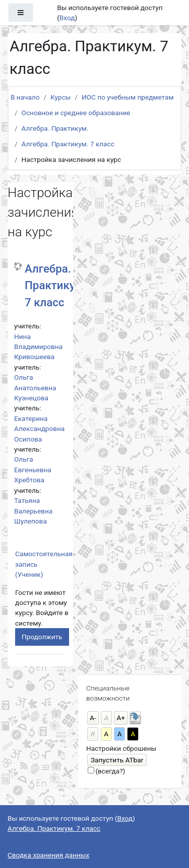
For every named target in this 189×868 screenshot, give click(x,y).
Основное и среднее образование (76, 113)
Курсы (60, 97)
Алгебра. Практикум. (55, 128)
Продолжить (42, 637)
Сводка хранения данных (48, 855)
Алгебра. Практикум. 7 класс (68, 144)
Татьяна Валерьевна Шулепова (33, 511)
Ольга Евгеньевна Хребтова (33, 469)
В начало (25, 97)
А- (93, 718)
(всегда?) (110, 771)
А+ (121, 718)
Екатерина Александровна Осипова (39, 429)
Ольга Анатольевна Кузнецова (35, 387)
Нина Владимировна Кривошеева (38, 347)
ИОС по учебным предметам (128, 97)
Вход (67, 18)
